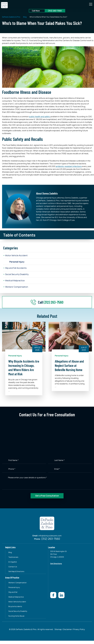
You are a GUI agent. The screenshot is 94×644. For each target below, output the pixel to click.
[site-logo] (4, 5)
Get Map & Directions (16, 572)
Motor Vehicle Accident (16, 255)
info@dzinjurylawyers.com (50, 536)
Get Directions (56, 564)
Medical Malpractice (15, 281)
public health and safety (40, 116)
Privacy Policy (79, 629)
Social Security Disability (17, 274)
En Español (13, 562)
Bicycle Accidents (15, 607)
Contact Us (13, 567)
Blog (25, 17)
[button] (91, 4)
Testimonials (13, 557)
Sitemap (58, 629)
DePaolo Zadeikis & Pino (11, 17)
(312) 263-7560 (55, 11)
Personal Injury (17, 262)
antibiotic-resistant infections (69, 166)
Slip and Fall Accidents (16, 268)
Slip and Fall (13, 592)
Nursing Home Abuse (16, 616)
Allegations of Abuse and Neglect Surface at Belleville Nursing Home (69, 366)
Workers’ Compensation (17, 287)
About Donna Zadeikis (47, 193)
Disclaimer (67, 629)
